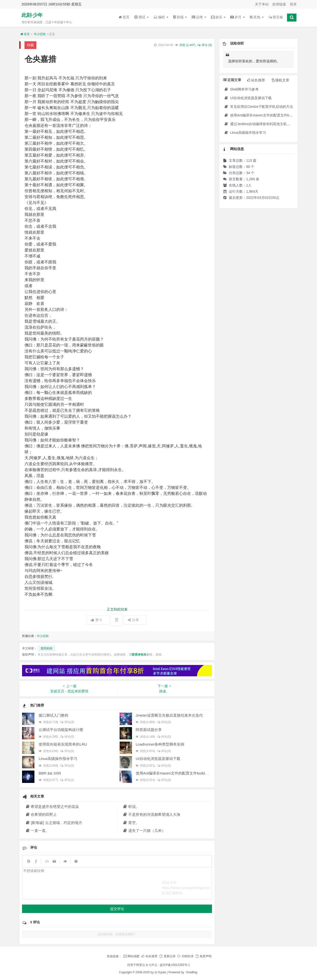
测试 (142, 17)
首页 (124, 17)
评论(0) (164, 722)
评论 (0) (205, 45)
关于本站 (262, 4)
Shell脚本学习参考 (241, 89)
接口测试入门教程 (53, 715)
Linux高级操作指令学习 (58, 759)
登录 (293, 4)
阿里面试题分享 (149, 730)
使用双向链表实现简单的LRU (63, 744)
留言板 (276, 17)
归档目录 (185, 956)
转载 (30, 45)
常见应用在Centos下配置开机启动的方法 (258, 107)
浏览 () (187, 45)
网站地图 (131, 956)
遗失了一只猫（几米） (144, 831)
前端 (180, 17)
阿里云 (141, 965)
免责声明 (203, 956)
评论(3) (67, 722)
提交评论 (117, 909)
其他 (257, 17)
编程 (161, 17)
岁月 (238, 17)
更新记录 (167, 956)
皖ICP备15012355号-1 (175, 965)
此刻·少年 (32, 15)
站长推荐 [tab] (256, 80)
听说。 (131, 807)
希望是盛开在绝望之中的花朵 (52, 807)
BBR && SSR (50, 773)
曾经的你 (47, 648)
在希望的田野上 (41, 814)
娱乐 (218, 17)
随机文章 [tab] (280, 80)
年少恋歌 (40, 34)
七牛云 (153, 965)
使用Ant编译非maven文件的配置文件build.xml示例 (177, 773)
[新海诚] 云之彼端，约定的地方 (54, 823)
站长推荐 (149, 956)
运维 (199, 17)
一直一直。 (37, 831)
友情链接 (279, 4)
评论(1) (67, 780)
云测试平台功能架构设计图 (61, 730)
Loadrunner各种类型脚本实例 (160, 744)
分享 (133, 620)
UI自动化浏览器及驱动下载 (158, 759)
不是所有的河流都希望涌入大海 (152, 814)
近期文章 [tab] (232, 80)
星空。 (131, 823)
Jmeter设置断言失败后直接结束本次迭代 (169, 715)
